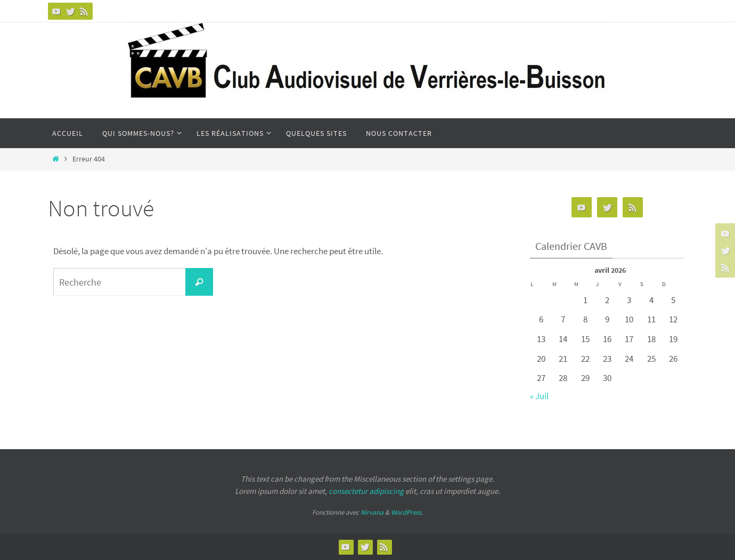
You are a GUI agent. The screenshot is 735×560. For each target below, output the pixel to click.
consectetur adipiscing (366, 491)
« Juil (539, 396)
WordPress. (407, 512)
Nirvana (372, 512)
